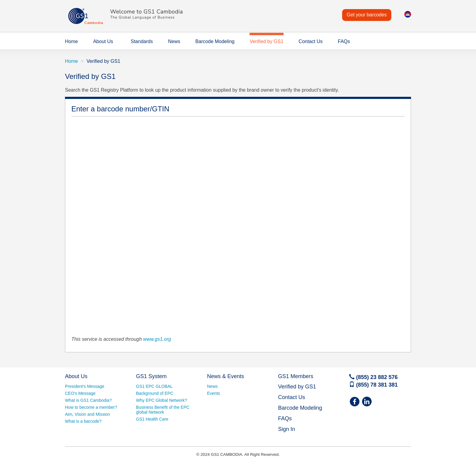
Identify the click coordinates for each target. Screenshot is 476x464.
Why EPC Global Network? (161, 400)
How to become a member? (91, 407)
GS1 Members (296, 376)
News (174, 41)
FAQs (344, 41)
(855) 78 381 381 (373, 385)
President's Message (85, 386)
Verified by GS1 (266, 41)
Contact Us (311, 41)
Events (214, 393)
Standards (142, 41)
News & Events (226, 376)
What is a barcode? (83, 421)
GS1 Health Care (152, 419)
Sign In (287, 429)
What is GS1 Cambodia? (88, 400)
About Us (103, 41)
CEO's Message (80, 393)
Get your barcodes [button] (367, 15)
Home (71, 41)
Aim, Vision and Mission (87, 414)
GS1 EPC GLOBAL (154, 386)
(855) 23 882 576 (373, 377)
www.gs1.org (157, 339)
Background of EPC (155, 393)
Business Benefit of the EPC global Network (163, 410)
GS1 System (151, 376)
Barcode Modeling (215, 41)
